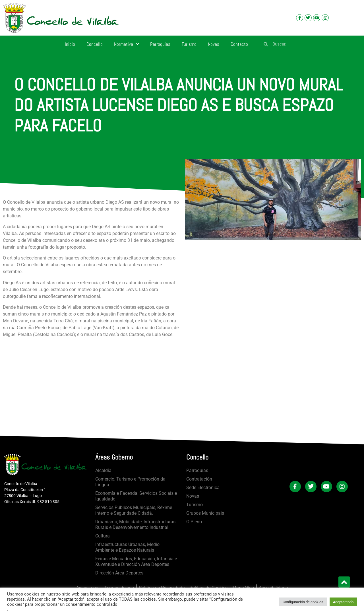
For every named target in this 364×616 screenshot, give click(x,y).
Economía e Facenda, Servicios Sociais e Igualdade (136, 496)
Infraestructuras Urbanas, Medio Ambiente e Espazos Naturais (127, 547)
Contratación (199, 479)
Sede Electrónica (203, 488)
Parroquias (160, 44)
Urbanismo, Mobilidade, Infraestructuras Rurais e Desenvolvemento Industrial (135, 525)
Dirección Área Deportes (119, 573)
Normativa (126, 44)
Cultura (103, 536)
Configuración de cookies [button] (303, 602)
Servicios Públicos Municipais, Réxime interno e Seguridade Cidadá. (134, 510)
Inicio (70, 44)
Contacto (239, 44)
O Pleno (194, 522)
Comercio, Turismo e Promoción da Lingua (130, 482)
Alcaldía (103, 470)
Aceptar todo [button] (343, 602)
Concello (95, 44)
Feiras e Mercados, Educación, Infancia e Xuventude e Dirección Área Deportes (136, 562)
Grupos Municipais (205, 513)
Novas (214, 44)
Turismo (189, 44)
